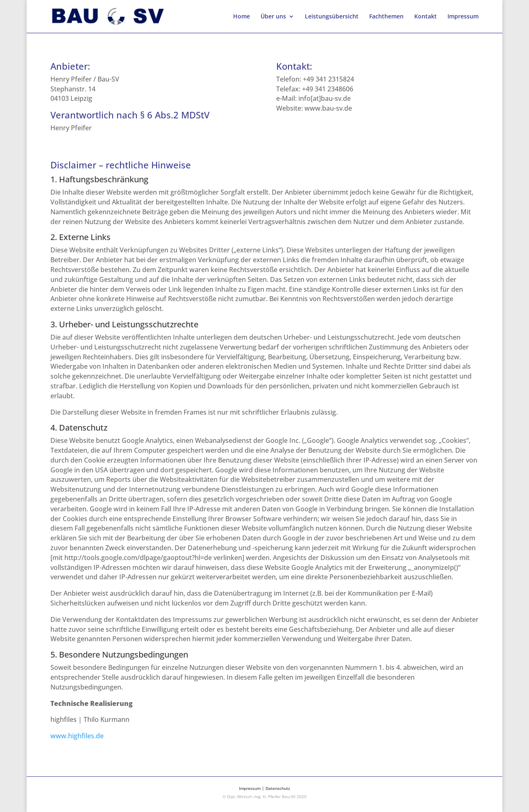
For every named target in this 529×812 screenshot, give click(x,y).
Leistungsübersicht (332, 17)
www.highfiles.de (77, 736)
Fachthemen (386, 17)
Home (242, 17)
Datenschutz (278, 788)
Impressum (463, 17)
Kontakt (426, 17)
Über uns (273, 17)
